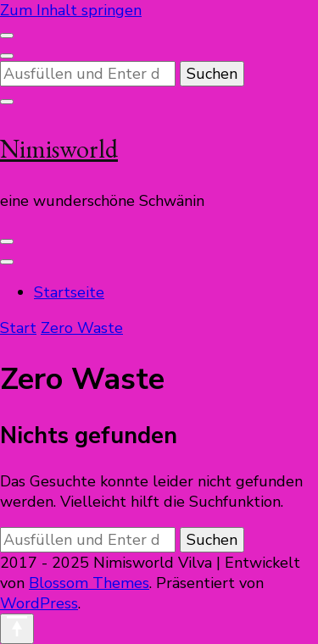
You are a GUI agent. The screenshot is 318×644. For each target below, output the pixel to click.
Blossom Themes (89, 583)
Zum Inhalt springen (71, 10)
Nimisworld (59, 149)
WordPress (39, 603)
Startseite (69, 292)
